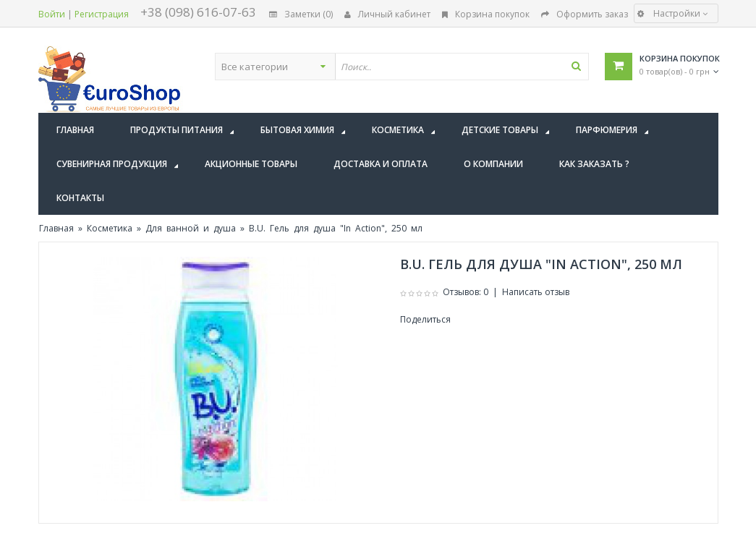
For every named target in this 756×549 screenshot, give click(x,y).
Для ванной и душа (191, 228)
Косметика (110, 228)
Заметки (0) (301, 14)
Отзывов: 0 (466, 292)
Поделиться (425, 319)
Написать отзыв (536, 292)
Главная (56, 228)
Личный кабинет (387, 14)
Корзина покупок (486, 14)
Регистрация (102, 14)
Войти (52, 14)
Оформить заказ (585, 14)
